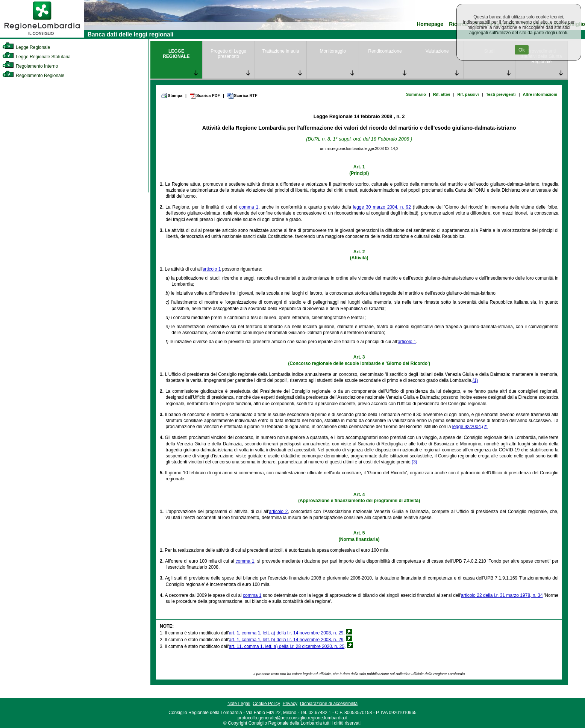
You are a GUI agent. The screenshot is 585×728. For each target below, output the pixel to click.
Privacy (290, 704)
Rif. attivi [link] (442, 94)
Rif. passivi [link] (468, 94)
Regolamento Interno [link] (30, 66)
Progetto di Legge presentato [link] (228, 54)
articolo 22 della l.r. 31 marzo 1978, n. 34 (502, 595)
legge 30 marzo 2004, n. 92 (382, 207)
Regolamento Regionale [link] (33, 76)
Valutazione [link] (437, 51)
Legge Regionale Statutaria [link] (36, 57)
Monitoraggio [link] (333, 51)
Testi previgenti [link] (501, 94)
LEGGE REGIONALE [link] (176, 54)
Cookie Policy (266, 704)
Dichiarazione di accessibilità (329, 704)
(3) (415, 462)
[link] (42, 36)
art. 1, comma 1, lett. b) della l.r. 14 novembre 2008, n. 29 (286, 640)
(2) (485, 427)
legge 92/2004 (467, 427)
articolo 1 (212, 269)
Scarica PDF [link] (205, 96)
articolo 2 (278, 512)
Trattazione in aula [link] (280, 51)
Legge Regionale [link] (26, 47)
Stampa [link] (172, 95)
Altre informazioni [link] (540, 94)
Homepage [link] (430, 24)
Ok (522, 50)
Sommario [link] (416, 94)
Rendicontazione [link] (385, 51)
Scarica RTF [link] (242, 96)
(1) (475, 380)
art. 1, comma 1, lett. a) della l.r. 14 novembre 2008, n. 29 (286, 633)
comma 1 (249, 207)
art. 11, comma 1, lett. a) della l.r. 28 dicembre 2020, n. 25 (287, 646)
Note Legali (239, 704)
